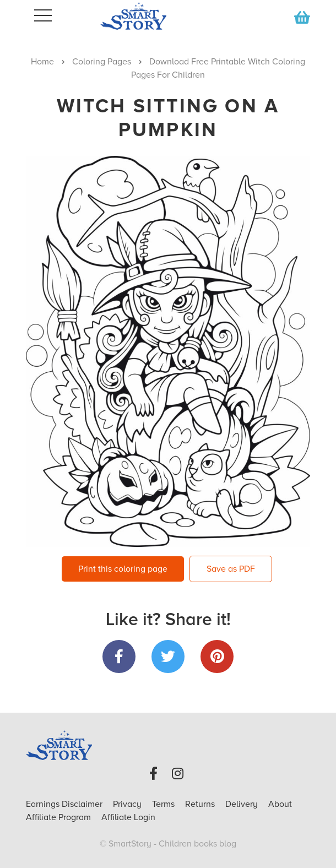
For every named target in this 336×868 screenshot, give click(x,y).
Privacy (128, 804)
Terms (164, 804)
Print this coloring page (123, 569)
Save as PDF (231, 569)
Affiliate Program (59, 817)
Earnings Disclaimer (65, 804)
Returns (201, 804)
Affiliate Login (128, 817)
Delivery (243, 804)
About (280, 804)
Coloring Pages (102, 62)
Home (42, 62)
